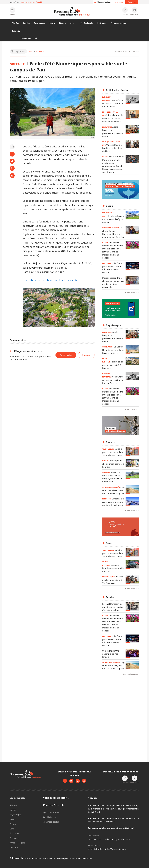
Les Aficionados (50, 817)
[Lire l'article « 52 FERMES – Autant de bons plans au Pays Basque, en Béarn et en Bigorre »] (132, 475)
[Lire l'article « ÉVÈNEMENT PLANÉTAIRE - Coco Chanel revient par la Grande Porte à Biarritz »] (132, 99)
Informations (36, 858)
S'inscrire (86, 355)
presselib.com (15, 2)
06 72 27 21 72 (94, 839)
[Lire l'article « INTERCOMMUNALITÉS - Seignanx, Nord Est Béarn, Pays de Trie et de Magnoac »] (132, 490)
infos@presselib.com (115, 849)
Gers (72, 23)
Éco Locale (86, 23)
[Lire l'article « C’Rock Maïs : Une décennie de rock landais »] (132, 653)
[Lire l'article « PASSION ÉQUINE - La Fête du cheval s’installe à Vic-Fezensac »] (132, 579)
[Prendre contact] (125, 11)
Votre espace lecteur (55, 798)
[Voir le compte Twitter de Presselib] (71, 781)
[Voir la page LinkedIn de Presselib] (78, 781)
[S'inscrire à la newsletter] (135, 11)
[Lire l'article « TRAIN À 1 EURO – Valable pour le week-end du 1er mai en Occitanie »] (132, 451)
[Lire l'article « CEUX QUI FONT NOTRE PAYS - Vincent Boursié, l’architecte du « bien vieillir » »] (132, 144)
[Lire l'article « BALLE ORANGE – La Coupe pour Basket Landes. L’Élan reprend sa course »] (132, 266)
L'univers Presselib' (54, 805)
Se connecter (66, 355)
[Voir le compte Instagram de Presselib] (84, 781)
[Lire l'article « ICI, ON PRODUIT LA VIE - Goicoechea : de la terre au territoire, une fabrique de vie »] (132, 114)
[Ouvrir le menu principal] (12, 11)
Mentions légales (61, 858)
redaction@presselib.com (117, 839)
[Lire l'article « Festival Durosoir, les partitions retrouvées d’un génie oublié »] (132, 606)
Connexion (132, 2)
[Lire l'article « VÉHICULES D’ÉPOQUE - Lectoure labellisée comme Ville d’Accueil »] (132, 564)
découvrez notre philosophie (32, 2)
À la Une (15, 23)
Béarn (52, 23)
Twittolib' (16, 31)
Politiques (102, 23)
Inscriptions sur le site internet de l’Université (50, 280)
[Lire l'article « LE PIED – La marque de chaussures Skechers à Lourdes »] (132, 463)
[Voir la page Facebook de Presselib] (65, 781)
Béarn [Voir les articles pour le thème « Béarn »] (31, 51)
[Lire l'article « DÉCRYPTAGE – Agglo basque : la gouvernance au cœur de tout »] (132, 129)
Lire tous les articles (131, 292)
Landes (26, 23)
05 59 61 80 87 (95, 849)
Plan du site (48, 858)
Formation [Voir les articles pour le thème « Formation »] (40, 51)
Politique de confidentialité (81, 858)
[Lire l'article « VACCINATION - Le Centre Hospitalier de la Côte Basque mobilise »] (132, 349)
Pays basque (40, 23)
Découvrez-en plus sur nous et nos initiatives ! (111, 828)
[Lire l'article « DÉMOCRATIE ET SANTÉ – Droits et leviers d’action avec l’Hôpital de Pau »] (132, 215)
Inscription (119, 2)
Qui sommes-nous (51, 812)
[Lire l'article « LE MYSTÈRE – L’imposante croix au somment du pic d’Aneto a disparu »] (132, 501)
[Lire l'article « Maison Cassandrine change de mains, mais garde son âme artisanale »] (132, 280)
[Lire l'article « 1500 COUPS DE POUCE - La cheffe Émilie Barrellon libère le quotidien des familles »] (132, 230)
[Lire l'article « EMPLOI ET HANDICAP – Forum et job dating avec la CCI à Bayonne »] (132, 361)
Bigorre (62, 23)
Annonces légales (119, 23)
